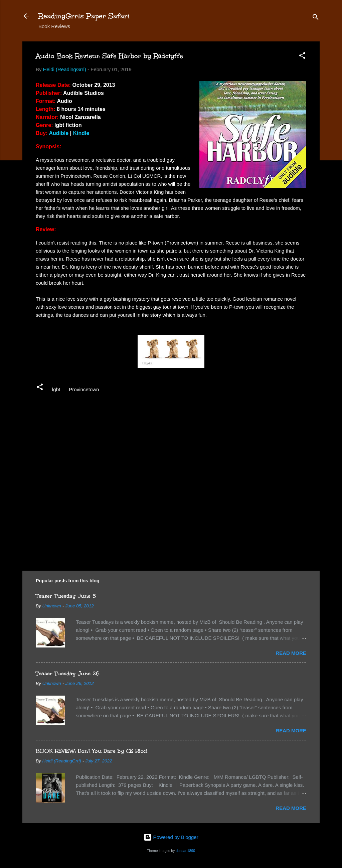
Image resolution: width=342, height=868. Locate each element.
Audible (59, 133)
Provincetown (84, 389)
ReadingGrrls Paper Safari (84, 16)
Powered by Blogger (171, 837)
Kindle (81, 133)
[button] (302, 57)
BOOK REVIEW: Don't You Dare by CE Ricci (92, 751)
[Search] (316, 18)
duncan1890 (185, 851)
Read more (291, 653)
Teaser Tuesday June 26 (68, 673)
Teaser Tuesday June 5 (66, 596)
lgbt (56, 389)
